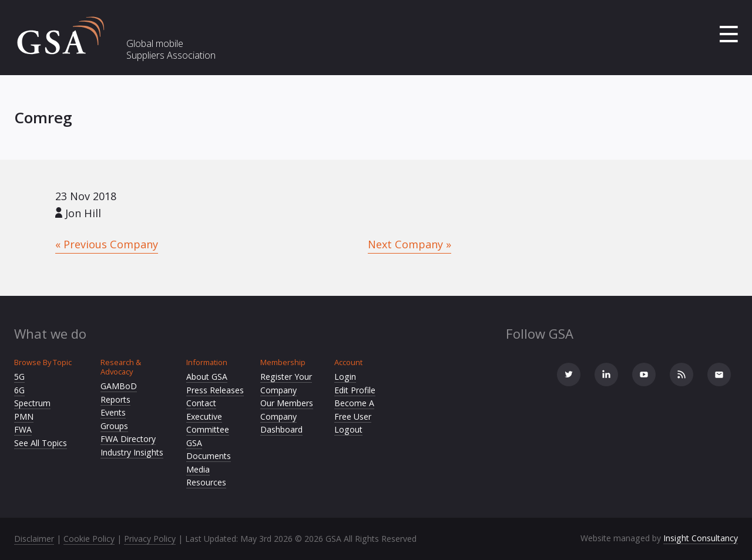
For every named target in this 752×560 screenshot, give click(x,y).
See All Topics (41, 443)
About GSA (207, 377)
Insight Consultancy (701, 538)
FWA (23, 429)
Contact (201, 403)
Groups (114, 426)
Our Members (287, 403)
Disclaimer (34, 539)
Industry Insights (132, 452)
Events (113, 412)
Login (345, 377)
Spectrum (32, 403)
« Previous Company (107, 244)
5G (19, 377)
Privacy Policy (150, 539)
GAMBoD (119, 386)
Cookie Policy (89, 539)
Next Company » (409, 244)
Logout (348, 429)
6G (19, 390)
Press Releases (215, 390)
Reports (115, 399)
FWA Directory (128, 439)
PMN (24, 416)
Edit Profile (355, 390)
